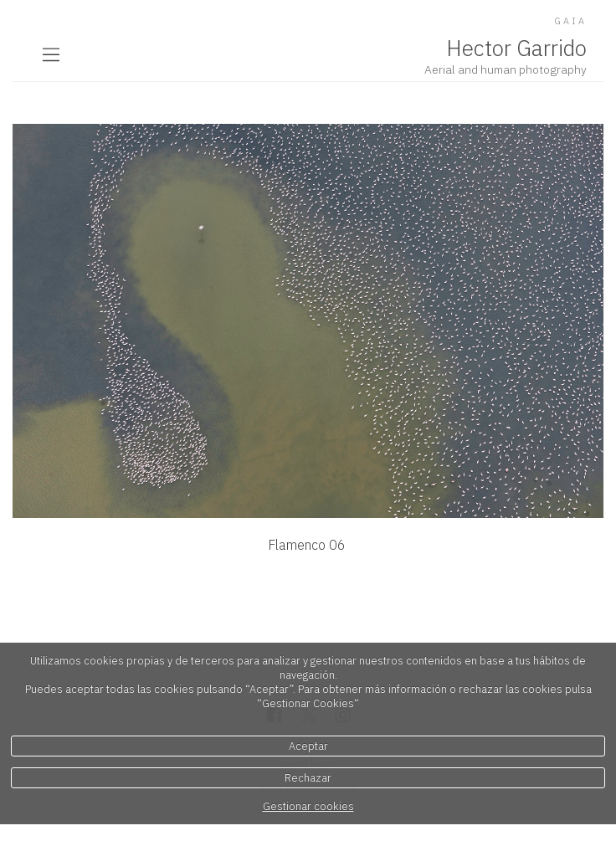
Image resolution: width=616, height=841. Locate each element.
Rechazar (308, 778)
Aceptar (308, 746)
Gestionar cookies (308, 806)
